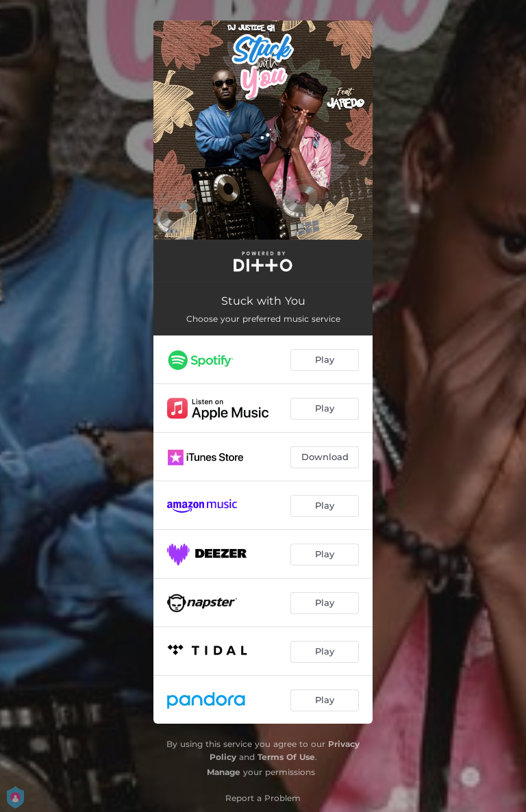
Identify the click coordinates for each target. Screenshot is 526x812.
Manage (224, 772)
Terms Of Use (286, 757)
